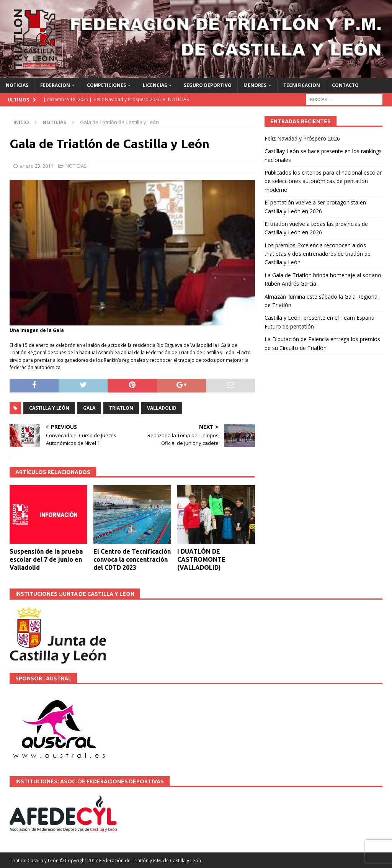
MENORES (255, 85)
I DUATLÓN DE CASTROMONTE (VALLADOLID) (201, 559)
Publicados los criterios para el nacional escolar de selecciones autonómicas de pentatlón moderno (323, 181)
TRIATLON (121, 408)
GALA (89, 408)
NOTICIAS (17, 85)
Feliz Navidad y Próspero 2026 (302, 138)
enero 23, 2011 (36, 166)
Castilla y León (49, 408)
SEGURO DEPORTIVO (208, 85)
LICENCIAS (155, 85)
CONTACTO (345, 85)
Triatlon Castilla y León (34, 861)
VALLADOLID (162, 408)
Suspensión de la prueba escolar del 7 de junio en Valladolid (46, 559)
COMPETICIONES (106, 85)
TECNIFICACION (302, 85)
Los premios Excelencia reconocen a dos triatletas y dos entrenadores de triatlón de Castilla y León (318, 254)
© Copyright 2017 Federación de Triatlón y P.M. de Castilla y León (130, 861)
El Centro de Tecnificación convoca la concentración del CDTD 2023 (132, 559)
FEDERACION (55, 85)
